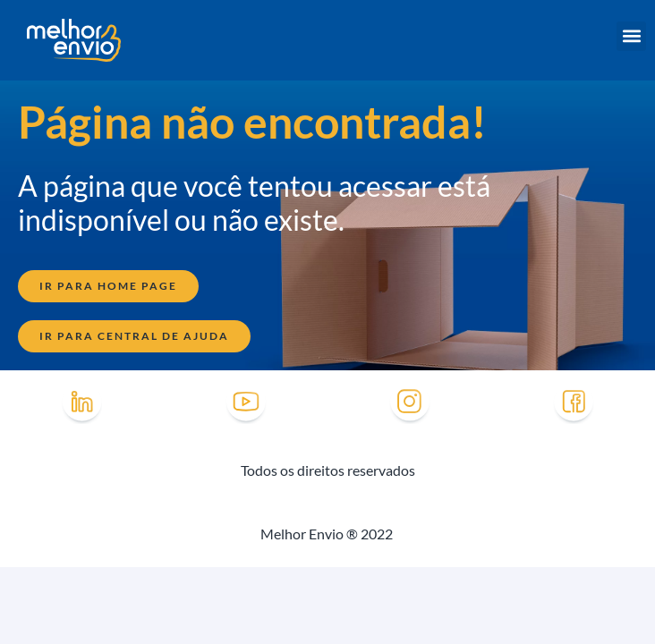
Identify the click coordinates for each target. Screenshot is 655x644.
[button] (631, 36)
